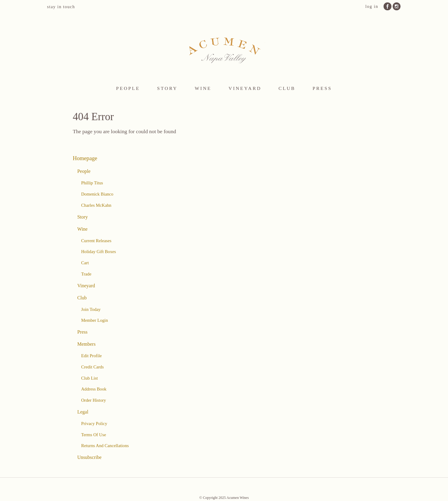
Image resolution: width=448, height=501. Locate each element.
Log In (372, 6)
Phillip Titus (92, 183)
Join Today (91, 309)
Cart (85, 263)
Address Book (94, 389)
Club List (89, 378)
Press (322, 88)
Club (287, 88)
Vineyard (245, 88)
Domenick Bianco (97, 194)
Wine (203, 88)
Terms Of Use (93, 435)
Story (167, 88)
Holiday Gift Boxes (98, 252)
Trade (86, 274)
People (128, 88)
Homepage (85, 158)
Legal (83, 412)
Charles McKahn (96, 205)
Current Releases (96, 241)
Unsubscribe (89, 457)
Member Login (95, 320)
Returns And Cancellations (105, 446)
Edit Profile (91, 356)
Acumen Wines (224, 50)
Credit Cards (92, 367)
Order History (93, 400)
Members (86, 344)
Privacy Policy (94, 424)
